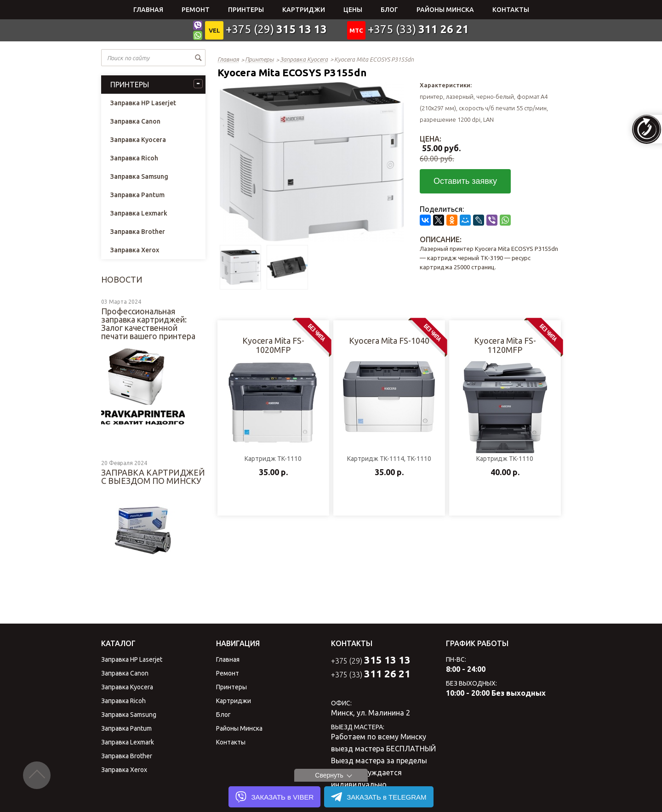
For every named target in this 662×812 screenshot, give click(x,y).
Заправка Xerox (135, 250)
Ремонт (196, 10)
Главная (148, 10)
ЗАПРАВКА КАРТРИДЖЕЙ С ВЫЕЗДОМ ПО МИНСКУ (153, 477)
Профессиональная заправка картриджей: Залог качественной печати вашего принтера (148, 324)
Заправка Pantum (137, 195)
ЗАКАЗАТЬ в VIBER (274, 797)
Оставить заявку (465, 181)
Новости (122, 279)
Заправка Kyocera (138, 140)
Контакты (511, 10)
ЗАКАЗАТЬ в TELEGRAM (379, 797)
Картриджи (304, 10)
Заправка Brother (138, 232)
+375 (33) (418, 29)
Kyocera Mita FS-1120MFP (505, 345)
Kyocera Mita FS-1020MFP (273, 345)
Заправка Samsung (139, 176)
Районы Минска (445, 10)
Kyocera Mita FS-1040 (389, 341)
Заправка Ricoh (134, 158)
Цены (353, 10)
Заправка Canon (135, 121)
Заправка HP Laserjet (143, 103)
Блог (389, 10)
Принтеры (246, 10)
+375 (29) (276, 29)
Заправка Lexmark (139, 213)
